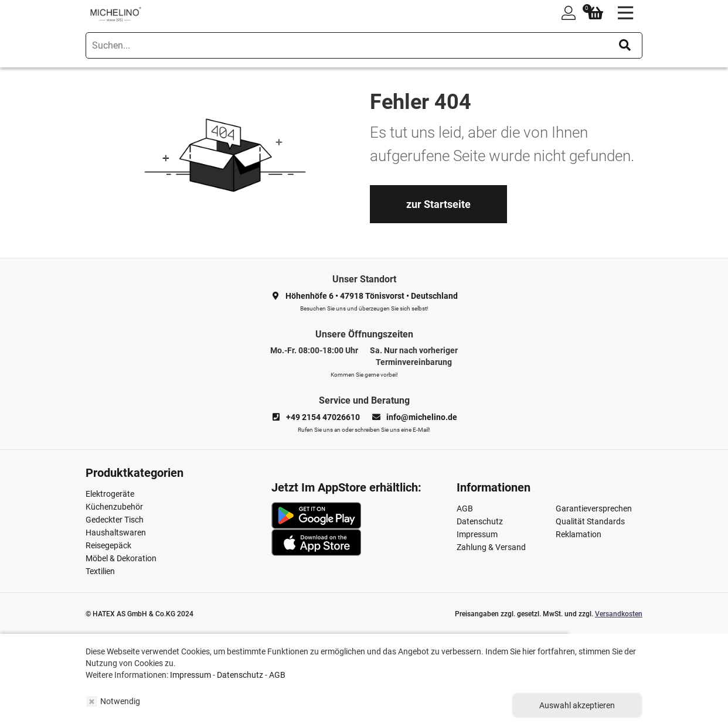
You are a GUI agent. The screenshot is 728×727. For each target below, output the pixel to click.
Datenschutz (480, 521)
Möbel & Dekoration (121, 558)
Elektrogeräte (110, 494)
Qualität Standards (590, 521)
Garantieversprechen (594, 508)
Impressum (477, 534)
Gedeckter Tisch (115, 520)
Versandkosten (619, 614)
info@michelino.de (422, 417)
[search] (364, 45)
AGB (465, 508)
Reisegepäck (108, 545)
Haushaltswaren (116, 533)
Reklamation (579, 534)
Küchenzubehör (114, 507)
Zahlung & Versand (491, 547)
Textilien (100, 571)
